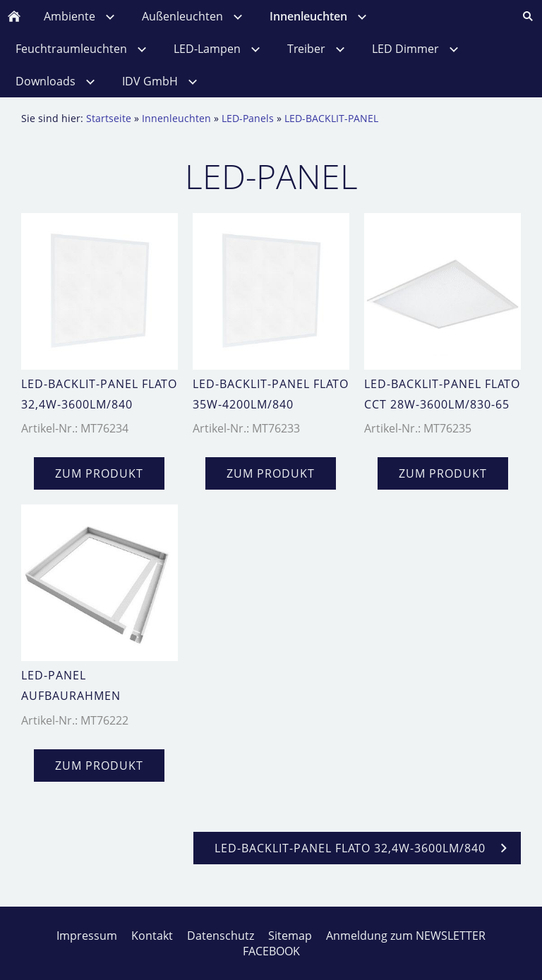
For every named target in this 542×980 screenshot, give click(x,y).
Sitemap (290, 936)
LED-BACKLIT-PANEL (331, 118)
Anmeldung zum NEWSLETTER (406, 936)
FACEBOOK (271, 951)
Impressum (87, 936)
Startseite (109, 118)
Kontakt (152, 936)
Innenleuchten (176, 118)
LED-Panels (248, 118)
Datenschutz (221, 936)
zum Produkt (99, 473)
